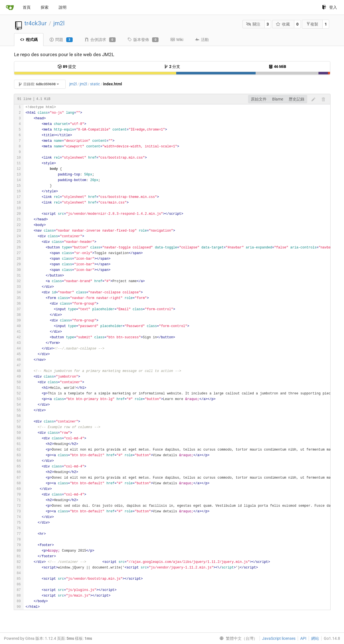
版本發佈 (143, 40)
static (95, 84)
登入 (330, 7)
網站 (315, 638)
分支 (172, 67)
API (303, 638)
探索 (45, 7)
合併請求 (100, 40)
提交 (67, 67)
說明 (63, 7)
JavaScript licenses (279, 638)
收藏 (283, 24)
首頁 (27, 7)
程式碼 (29, 40)
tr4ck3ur (35, 23)
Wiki (177, 40)
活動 (202, 40)
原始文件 (259, 99)
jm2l (59, 23)
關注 (253, 24)
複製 (312, 24)
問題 (61, 40)
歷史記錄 (297, 99)
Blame (278, 99)
